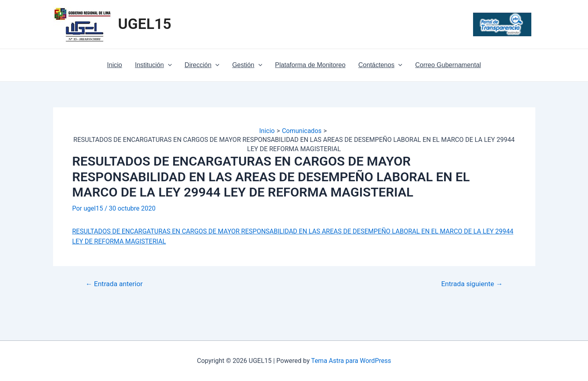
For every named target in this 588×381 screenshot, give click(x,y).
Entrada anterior (114, 284)
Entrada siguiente (472, 284)
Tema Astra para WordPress (351, 361)
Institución (154, 65)
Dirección (202, 65)
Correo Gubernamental (448, 65)
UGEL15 (145, 24)
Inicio (114, 65)
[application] (168, 65)
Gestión (247, 65)
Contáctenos (380, 65)
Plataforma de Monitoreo (310, 65)
